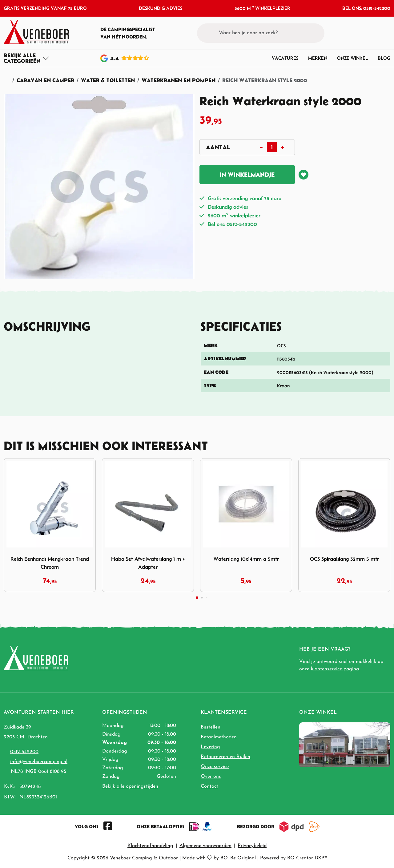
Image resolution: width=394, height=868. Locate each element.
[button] (374, 33)
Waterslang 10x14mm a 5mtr (246, 559)
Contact (209, 786)
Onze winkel (352, 58)
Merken (318, 58)
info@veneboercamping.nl (39, 762)
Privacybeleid (252, 846)
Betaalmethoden (219, 737)
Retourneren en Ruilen (225, 757)
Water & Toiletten (108, 80)
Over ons (211, 777)
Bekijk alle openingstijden (130, 786)
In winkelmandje (247, 175)
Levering (210, 747)
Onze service (215, 767)
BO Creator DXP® (307, 858)
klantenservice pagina (335, 669)
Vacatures (285, 58)
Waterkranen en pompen (179, 80)
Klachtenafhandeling (150, 846)
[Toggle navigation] (27, 58)
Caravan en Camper (45, 80)
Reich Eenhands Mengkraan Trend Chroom (50, 563)
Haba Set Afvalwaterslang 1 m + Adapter (148, 563)
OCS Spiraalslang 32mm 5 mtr (344, 559)
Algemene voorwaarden (205, 846)
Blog (384, 58)
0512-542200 (24, 752)
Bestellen (211, 727)
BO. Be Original (238, 858)
